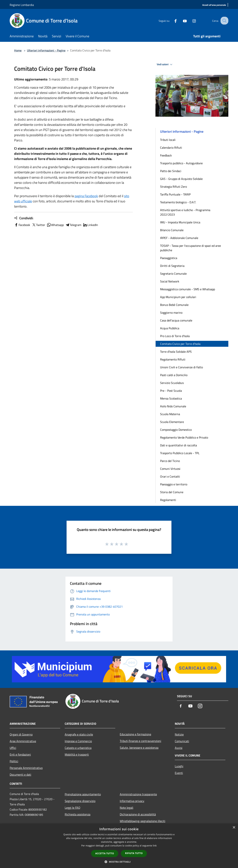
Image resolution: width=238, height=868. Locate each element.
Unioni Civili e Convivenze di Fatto (181, 367)
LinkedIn (90, 225)
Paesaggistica (169, 258)
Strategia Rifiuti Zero (173, 187)
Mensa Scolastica (171, 398)
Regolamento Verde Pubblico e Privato (184, 437)
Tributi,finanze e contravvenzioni (140, 741)
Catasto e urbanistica (78, 748)
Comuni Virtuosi (170, 469)
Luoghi (179, 766)
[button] (119, 862)
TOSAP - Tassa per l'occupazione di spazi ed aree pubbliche (190, 248)
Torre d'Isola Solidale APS (176, 352)
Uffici (13, 748)
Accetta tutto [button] (105, 853)
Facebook (22, 225)
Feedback (166, 155)
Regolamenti (168, 500)
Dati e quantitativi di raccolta (178, 445)
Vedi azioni (165, 64)
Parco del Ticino (170, 461)
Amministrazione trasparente (138, 794)
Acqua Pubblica (170, 328)
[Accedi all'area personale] (214, 5)
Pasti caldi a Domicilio (174, 375)
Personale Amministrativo (26, 768)
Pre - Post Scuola (171, 391)
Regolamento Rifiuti (173, 359)
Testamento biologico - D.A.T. (178, 202)
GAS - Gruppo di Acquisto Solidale (181, 179)
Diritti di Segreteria (172, 266)
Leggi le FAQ (73, 808)
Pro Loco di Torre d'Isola (175, 336)
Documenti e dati (20, 775)
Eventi (179, 773)
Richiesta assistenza (78, 814)
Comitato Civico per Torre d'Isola (180, 344)
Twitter (38, 225)
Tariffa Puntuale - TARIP (175, 194)
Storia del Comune (172, 492)
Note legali (127, 808)
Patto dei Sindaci (171, 171)
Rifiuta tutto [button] (134, 853)
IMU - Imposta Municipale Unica (180, 222)
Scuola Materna (170, 414)
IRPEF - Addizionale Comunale (179, 238)
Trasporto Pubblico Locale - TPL (180, 453)
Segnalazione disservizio (80, 801)
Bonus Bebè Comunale (174, 305)
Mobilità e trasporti (77, 754)
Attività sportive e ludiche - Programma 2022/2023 (185, 212)
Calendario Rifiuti (171, 148)
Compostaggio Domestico (176, 430)
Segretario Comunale (173, 274)
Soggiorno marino (171, 313)
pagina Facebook (86, 196)
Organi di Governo (21, 734)
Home (18, 50)
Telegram (73, 225)
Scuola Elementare (172, 422)
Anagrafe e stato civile (79, 734)
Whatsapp (55, 225)
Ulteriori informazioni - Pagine (46, 50)
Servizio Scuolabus (172, 383)
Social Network (170, 281)
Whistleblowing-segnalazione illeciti (143, 821)
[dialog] (119, 846)
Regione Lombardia (22, 5)
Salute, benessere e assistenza (139, 748)
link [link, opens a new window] (155, 846)
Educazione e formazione (135, 734)
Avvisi (179, 748)
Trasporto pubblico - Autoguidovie (181, 163)
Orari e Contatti (170, 476)
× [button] (234, 828)
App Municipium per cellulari (178, 297)
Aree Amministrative (23, 741)
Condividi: (24, 218)
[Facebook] (172, 21)
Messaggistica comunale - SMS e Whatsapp (188, 289)
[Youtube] (181, 21)
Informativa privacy (132, 801)
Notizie (179, 734)
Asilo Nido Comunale (173, 406)
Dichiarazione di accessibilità (138, 814)
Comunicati (182, 741)
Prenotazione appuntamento (83, 794)
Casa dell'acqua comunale (176, 320)
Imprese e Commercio (78, 741)
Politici (14, 761)
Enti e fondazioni (20, 754)
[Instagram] (191, 21)
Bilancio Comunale (172, 230)
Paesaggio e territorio (174, 484)
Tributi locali (168, 140)
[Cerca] (224, 21)
